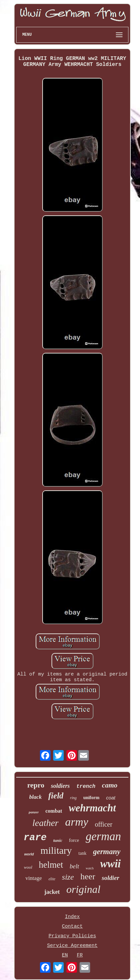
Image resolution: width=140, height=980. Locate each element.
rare (35, 838)
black (36, 797)
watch (90, 868)
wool (28, 867)
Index (72, 917)
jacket (52, 892)
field (56, 796)
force (74, 840)
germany (107, 852)
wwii (110, 864)
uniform (91, 798)
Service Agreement (72, 946)
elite (52, 879)
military (56, 850)
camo (110, 785)
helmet (51, 865)
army (77, 822)
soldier (110, 878)
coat (111, 798)
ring (73, 798)
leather (45, 823)
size (68, 877)
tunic (58, 840)
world (29, 854)
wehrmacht (92, 808)
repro (36, 785)
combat (54, 811)
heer (88, 876)
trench (86, 787)
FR (80, 955)
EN (65, 955)
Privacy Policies (72, 936)
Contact (72, 926)
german (103, 836)
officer (104, 824)
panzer (34, 812)
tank (83, 853)
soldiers (60, 786)
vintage (34, 878)
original (83, 889)
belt (74, 866)
